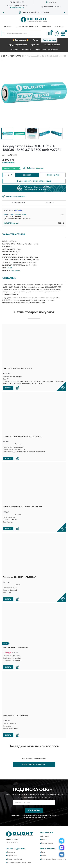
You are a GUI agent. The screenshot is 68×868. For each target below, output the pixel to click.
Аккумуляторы (49, 40)
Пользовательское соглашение (19, 851)
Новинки (46, 27)
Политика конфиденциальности (54, 848)
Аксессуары (26, 50)
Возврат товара (47, 832)
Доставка (45, 825)
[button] (17, 8)
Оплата (44, 828)
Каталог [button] (8, 27)
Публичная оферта (15, 848)
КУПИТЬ (8, 388)
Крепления (36, 45)
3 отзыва (18, 444)
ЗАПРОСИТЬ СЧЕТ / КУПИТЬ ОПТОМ (34, 181)
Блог (43, 841)
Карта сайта (12, 844)
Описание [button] (50, 203)
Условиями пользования (32, 806)
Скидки (44, 844)
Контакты (59, 27)
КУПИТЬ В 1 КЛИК (53, 175)
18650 (10, 268)
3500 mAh (16, 271)
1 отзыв (18, 580)
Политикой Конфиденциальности (46, 804)
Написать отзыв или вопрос (34, 753)
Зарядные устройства (18, 45)
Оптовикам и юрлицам (27, 27)
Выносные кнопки (52, 45)
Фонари (36, 40)
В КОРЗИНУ (27, 175)
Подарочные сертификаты (47, 50)
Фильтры (14, 50)
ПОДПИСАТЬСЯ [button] (34, 799)
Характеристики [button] (18, 203)
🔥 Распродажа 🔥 (20, 40)
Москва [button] (19, 210)
